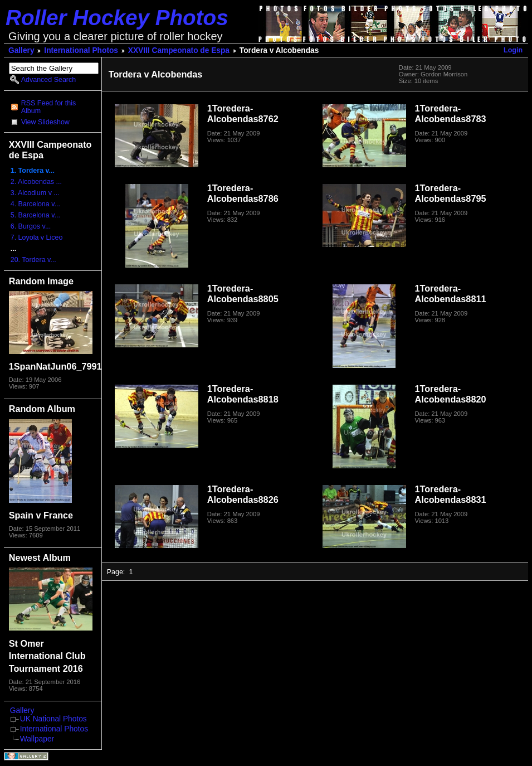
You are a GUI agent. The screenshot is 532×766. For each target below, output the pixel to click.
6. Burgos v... (31, 226)
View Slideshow (45, 122)
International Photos (81, 50)
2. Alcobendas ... (36, 182)
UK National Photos (53, 719)
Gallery (21, 50)
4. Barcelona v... (35, 204)
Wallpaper (37, 739)
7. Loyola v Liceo (37, 237)
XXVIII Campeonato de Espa (179, 50)
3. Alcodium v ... (35, 193)
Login (513, 50)
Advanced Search (48, 80)
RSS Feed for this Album (48, 107)
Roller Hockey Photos (117, 18)
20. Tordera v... (33, 260)
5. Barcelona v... (35, 215)
